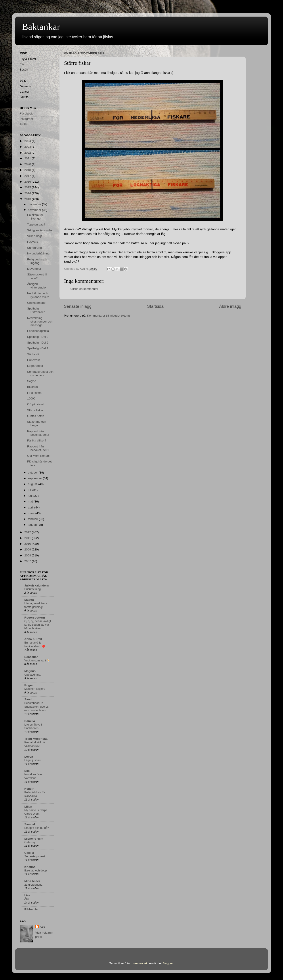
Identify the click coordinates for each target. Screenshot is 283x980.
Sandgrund (34, 248)
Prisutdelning (33, 589)
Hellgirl (29, 789)
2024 (28, 141)
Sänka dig (34, 354)
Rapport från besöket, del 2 (38, 433)
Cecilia (29, 853)
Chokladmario (36, 303)
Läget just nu (32, 760)
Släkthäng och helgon (37, 423)
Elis (27, 771)
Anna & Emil (33, 639)
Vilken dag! (35, 236)
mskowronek (139, 963)
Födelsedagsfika (38, 331)
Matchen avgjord (35, 689)
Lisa (27, 895)
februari (33, 519)
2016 (28, 182)
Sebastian (31, 657)
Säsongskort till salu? (37, 276)
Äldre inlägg (230, 306)
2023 (28, 147)
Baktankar (41, 27)
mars (32, 513)
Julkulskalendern (36, 586)
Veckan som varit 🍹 (37, 660)
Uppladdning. (33, 675)
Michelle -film (34, 839)
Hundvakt (33, 360)
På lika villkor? (37, 440)
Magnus (30, 671)
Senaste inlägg (78, 306)
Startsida (155, 306)
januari (33, 525)
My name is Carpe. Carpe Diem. (36, 812)
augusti (33, 484)
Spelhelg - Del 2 (38, 343)
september (35, 478)
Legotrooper (35, 366)
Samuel (30, 824)
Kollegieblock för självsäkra (35, 794)
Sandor (30, 699)
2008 (28, 555)
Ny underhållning (38, 253)
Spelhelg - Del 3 (38, 337)
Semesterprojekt (35, 856)
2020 (28, 164)
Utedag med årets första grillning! (36, 605)
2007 (28, 561)
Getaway (30, 842)
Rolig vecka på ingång (37, 261)
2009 (28, 549)
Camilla (30, 721)
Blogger (168, 963)
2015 (28, 187)
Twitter (24, 124)
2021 (28, 158)
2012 (28, 532)
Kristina (30, 867)
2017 (28, 176)
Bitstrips (33, 387)
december (35, 204)
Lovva (29, 757)
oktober (33, 473)
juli (30, 490)
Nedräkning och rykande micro (38, 295)
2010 (28, 544)
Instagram (26, 119)
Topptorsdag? (36, 224)
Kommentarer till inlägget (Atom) (109, 316)
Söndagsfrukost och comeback (40, 373)
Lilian (28, 807)
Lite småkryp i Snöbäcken (33, 726)
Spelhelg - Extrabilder (36, 310)
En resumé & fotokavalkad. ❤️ (35, 644)
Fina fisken (34, 393)
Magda (29, 600)
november (35, 210)
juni (31, 496)
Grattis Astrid (36, 416)
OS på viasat (36, 404)
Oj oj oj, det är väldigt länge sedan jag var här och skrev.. (38, 625)
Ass (42, 927)
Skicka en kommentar (84, 289)
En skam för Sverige (35, 217)
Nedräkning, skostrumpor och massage (40, 322)
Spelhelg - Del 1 (38, 348)
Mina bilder (32, 881)
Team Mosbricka (36, 739)
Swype (32, 381)
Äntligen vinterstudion (37, 286)
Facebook (26, 114)
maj (31, 501)
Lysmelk (33, 242)
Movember (34, 269)
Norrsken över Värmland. (33, 776)
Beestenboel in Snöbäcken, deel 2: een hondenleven (36, 707)
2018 (28, 170)
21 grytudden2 (33, 885)
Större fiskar (35, 410)
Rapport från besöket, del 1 (38, 448)
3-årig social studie (40, 230)
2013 (28, 199)
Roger (29, 685)
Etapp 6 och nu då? (37, 828)
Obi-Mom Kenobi (38, 456)
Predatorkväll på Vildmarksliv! (35, 744)
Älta (27, 899)
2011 (28, 538)
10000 (31, 398)
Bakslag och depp (36, 870)
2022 (28, 153)
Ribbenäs (31, 909)
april (31, 507)
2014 (28, 193)
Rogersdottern (35, 618)
